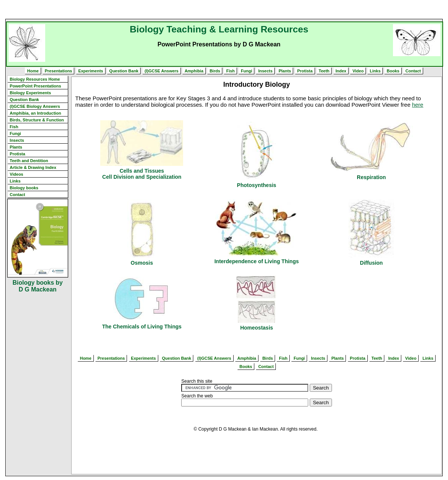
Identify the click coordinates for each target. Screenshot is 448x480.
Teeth (324, 71)
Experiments (91, 71)
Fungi (246, 71)
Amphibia (194, 71)
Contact (413, 71)
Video (358, 71)
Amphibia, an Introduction (35, 113)
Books (393, 71)
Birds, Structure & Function (37, 120)
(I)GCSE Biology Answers (35, 106)
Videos (17, 174)
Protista (305, 71)
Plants (285, 71)
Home (33, 71)
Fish (230, 71)
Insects (265, 71)
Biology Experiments (30, 93)
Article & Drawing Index (33, 167)
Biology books (24, 188)
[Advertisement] (224, 9)
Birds (215, 71)
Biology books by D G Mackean (37, 286)
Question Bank (124, 71)
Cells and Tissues (142, 171)
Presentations (59, 71)
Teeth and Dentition (29, 161)
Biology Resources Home (35, 79)
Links (375, 71)
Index (341, 71)
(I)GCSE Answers (162, 71)
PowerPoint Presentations (35, 86)
